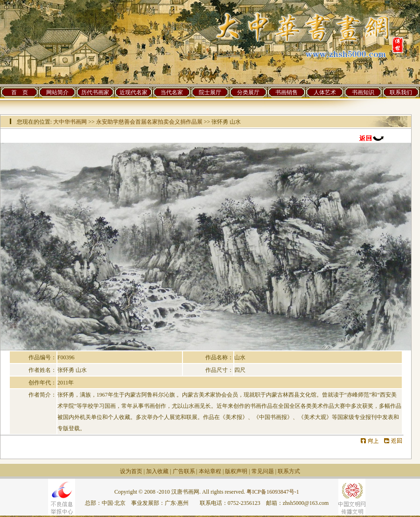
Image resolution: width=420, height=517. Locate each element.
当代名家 (172, 92)
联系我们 (401, 92)
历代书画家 (95, 92)
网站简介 (57, 92)
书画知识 (363, 92)
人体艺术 (325, 92)
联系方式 (289, 471)
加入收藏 (157, 471)
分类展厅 (248, 92)
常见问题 (263, 471)
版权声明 (236, 471)
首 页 (20, 92)
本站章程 (210, 471)
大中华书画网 (70, 122)
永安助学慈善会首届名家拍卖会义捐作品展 (149, 122)
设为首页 (131, 471)
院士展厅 (210, 92)
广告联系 (184, 471)
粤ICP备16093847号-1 (273, 492)
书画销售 (287, 92)
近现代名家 (133, 92)
